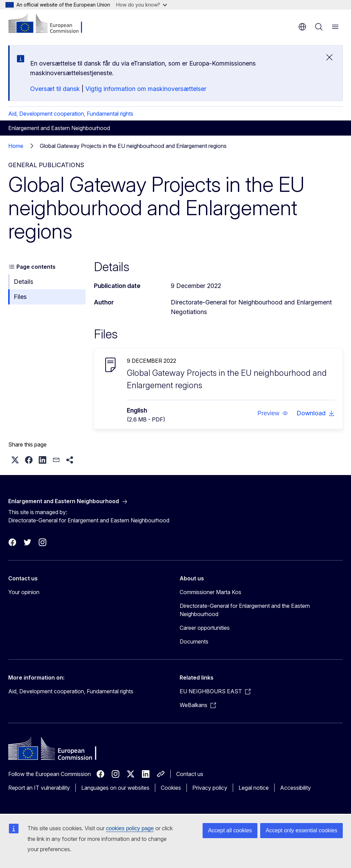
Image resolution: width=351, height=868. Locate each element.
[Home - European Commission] (50, 24)
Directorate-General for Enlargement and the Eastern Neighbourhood (245, 610)
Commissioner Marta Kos (210, 592)
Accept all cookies (230, 830)
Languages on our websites (115, 788)
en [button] (302, 27)
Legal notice (254, 788)
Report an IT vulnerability (39, 788)
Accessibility (295, 788)
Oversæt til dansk (55, 89)
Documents (194, 641)
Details (23, 282)
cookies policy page (130, 828)
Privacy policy (210, 788)
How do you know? (142, 5)
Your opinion (24, 592)
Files (20, 297)
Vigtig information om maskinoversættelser (146, 89)
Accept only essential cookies (301, 830)
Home (16, 146)
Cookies (171, 788)
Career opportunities (205, 628)
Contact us (190, 774)
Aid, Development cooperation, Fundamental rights (71, 114)
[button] (273, 413)
